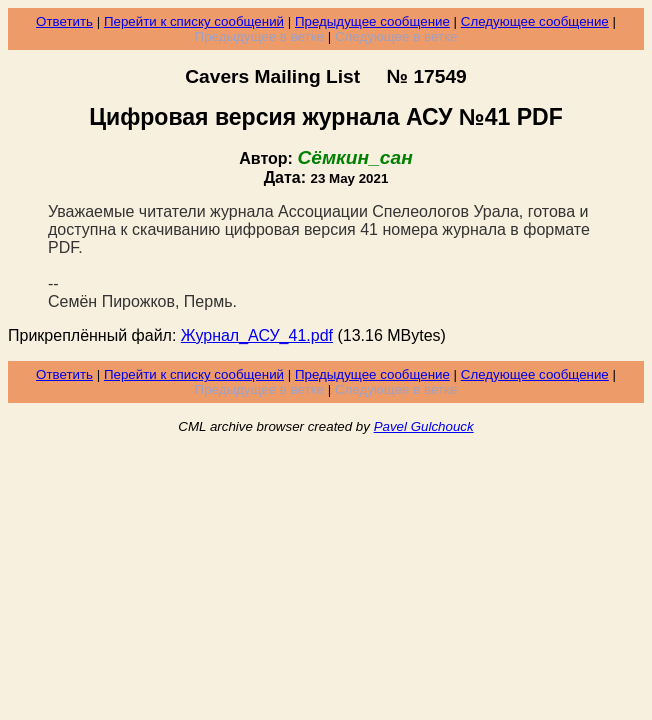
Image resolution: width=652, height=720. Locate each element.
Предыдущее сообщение (372, 21)
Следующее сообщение (535, 21)
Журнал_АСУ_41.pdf (257, 335)
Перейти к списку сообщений (194, 21)
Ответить (64, 21)
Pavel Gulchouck (424, 426)
